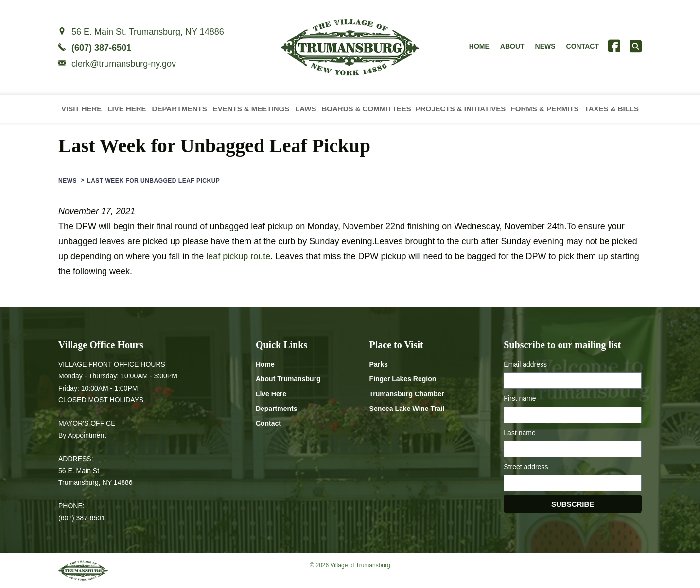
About (512, 46)
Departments (180, 109)
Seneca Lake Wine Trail (407, 409)
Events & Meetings (251, 109)
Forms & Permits (545, 109)
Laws (306, 109)
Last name (519, 433)
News (545, 46)
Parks (379, 364)
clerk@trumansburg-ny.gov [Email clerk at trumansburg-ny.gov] (124, 64)
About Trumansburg (288, 379)
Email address (525, 364)
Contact (583, 46)
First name (520, 398)
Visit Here (81, 109)
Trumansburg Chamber (407, 394)
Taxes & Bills (612, 109)
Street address (526, 467)
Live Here (127, 109)
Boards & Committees (366, 109)
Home (479, 46)
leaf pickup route (238, 256)
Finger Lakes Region (403, 379)
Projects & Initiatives (461, 109)
